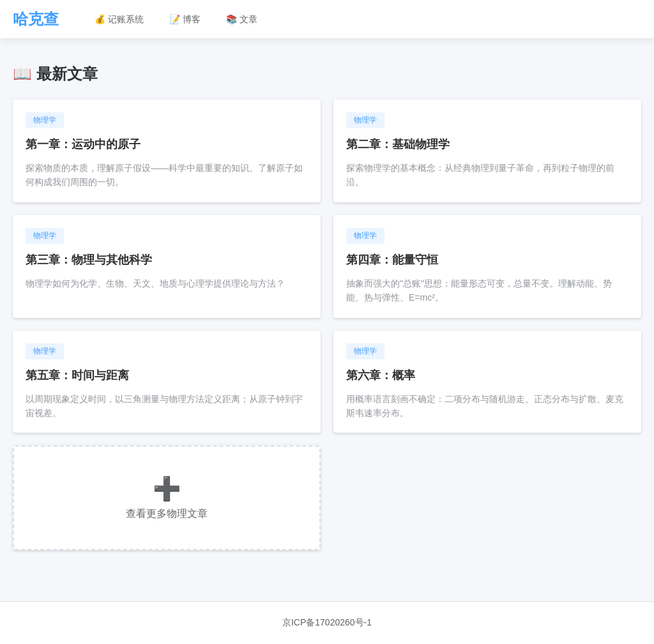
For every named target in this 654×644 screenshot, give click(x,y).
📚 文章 (242, 19)
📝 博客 (185, 19)
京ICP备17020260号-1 (327, 622)
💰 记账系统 (119, 19)
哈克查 (36, 19)
